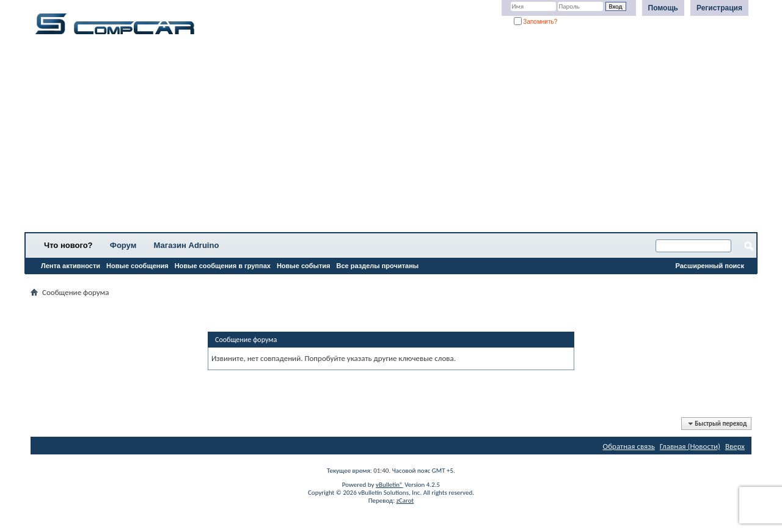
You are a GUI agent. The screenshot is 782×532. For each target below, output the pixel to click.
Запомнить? (536, 22)
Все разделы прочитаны (377, 266)
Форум (123, 245)
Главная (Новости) (690, 446)
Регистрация (719, 8)
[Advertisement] (382, 137)
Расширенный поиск (710, 266)
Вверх (735, 446)
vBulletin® (389, 485)
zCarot (405, 501)
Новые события (304, 266)
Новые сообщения (137, 266)
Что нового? (68, 245)
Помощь (663, 8)
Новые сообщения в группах (223, 266)
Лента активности (71, 266)
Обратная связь (629, 446)
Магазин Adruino (187, 245)
